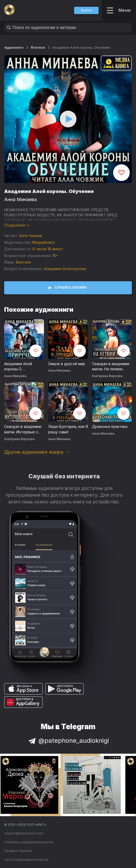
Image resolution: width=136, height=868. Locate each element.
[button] (86, 10)
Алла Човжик (31, 236)
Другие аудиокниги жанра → (37, 452)
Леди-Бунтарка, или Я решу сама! (68, 429)
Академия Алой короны (65, 269)
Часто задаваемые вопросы (26, 860)
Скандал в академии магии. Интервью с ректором (23, 429)
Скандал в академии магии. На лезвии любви (111, 367)
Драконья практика (110, 426)
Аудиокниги (14, 47)
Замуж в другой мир (67, 364)
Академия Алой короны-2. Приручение (18, 367)
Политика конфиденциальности (29, 842)
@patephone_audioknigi (68, 741)
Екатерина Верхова (107, 376)
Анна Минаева (20, 199)
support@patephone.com (24, 833)
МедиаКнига (43, 242)
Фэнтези (38, 47)
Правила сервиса (18, 851)
